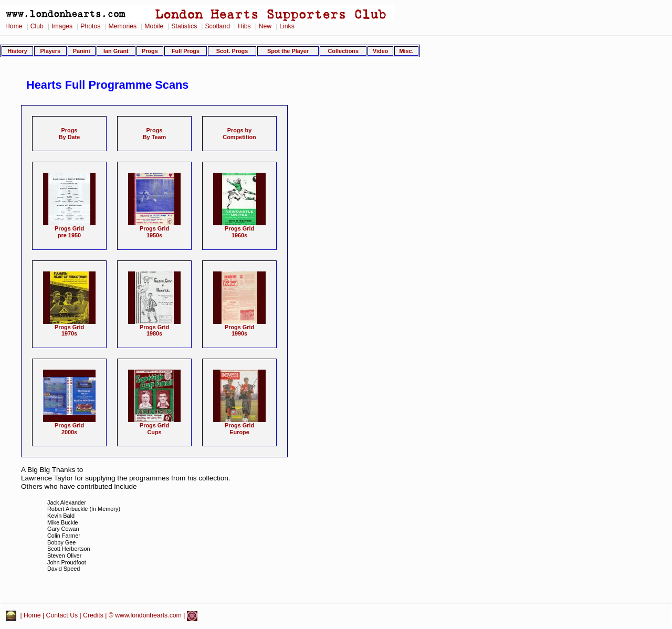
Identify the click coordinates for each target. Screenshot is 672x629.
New (265, 26)
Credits (93, 615)
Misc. (406, 51)
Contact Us (62, 615)
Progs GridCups (154, 426)
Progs (150, 51)
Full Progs (186, 51)
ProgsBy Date (70, 134)
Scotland (217, 26)
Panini (82, 51)
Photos (90, 26)
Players (50, 51)
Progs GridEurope (239, 426)
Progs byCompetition (239, 134)
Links (287, 26)
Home (14, 26)
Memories (122, 26)
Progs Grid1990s (239, 328)
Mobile (154, 26)
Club (37, 26)
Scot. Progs (232, 51)
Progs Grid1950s (154, 229)
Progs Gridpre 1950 (69, 229)
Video (380, 51)
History (17, 51)
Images (62, 26)
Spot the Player (288, 51)
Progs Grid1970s (69, 328)
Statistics (184, 26)
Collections (343, 51)
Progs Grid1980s (154, 328)
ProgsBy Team (155, 134)
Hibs (244, 26)
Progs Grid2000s (69, 426)
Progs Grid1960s (239, 229)
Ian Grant (116, 51)
